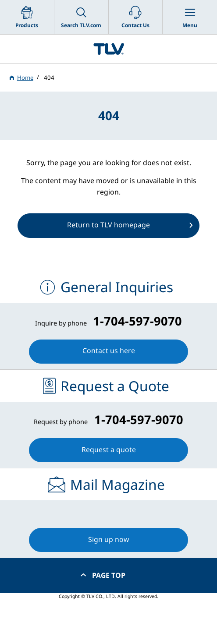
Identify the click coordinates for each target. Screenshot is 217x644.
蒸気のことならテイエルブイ (108, 49)
